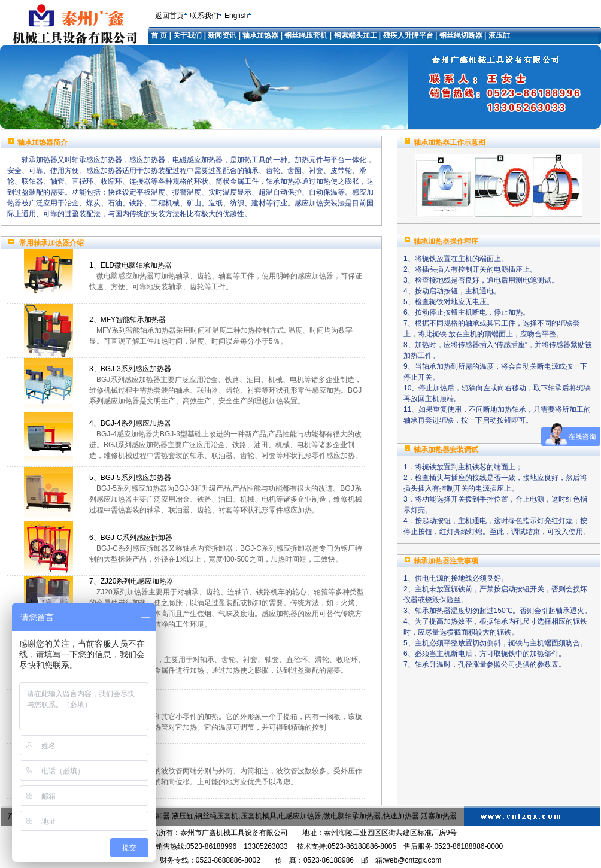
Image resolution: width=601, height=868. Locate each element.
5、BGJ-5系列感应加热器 (130, 478)
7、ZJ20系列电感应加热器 (131, 581)
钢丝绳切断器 (461, 35)
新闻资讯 (222, 35)
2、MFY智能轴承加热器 (128, 320)
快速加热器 (401, 816)
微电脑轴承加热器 (352, 816)
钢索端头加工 (356, 35)
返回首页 (169, 16)
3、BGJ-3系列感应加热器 (130, 369)
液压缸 (499, 35)
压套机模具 (259, 816)
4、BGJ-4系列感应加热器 (130, 423)
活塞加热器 (439, 816)
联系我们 (204, 16)
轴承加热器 (260, 35)
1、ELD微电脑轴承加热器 (130, 265)
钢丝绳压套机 (306, 35)
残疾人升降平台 (408, 35)
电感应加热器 (300, 816)
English (236, 16)
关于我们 (188, 35)
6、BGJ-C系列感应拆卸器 (131, 538)
